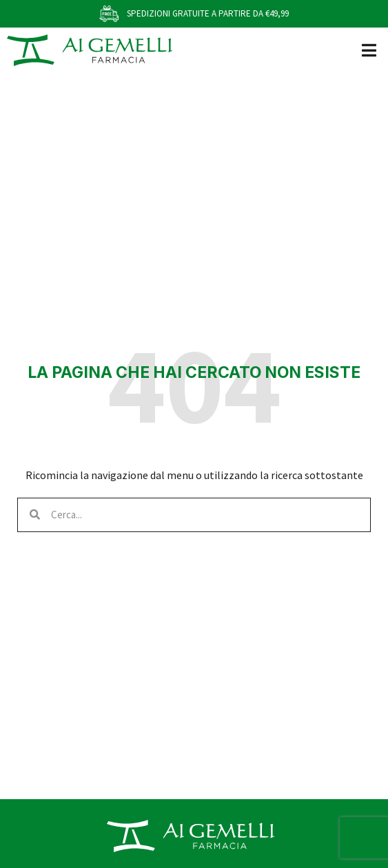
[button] (369, 50)
